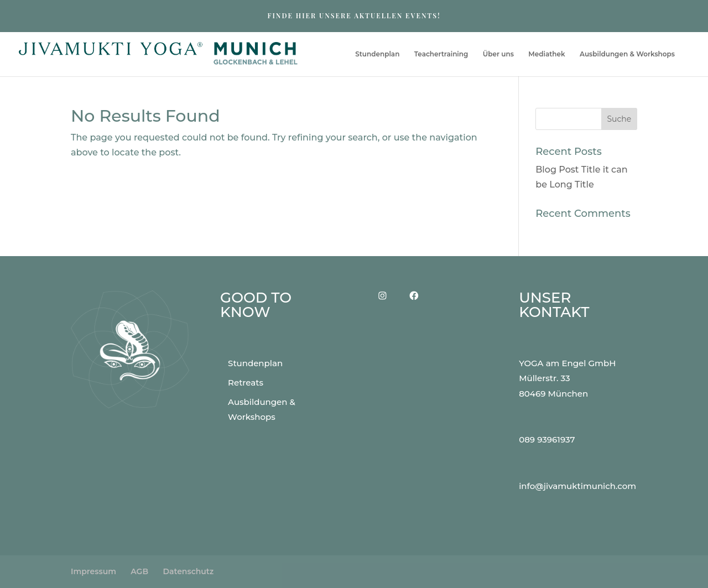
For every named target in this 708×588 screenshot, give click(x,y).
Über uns (498, 54)
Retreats (246, 383)
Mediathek (546, 54)
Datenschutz (188, 571)
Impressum (93, 571)
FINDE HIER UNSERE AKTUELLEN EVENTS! (354, 15)
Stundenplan (377, 54)
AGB (139, 571)
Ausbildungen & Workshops (627, 54)
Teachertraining (441, 54)
